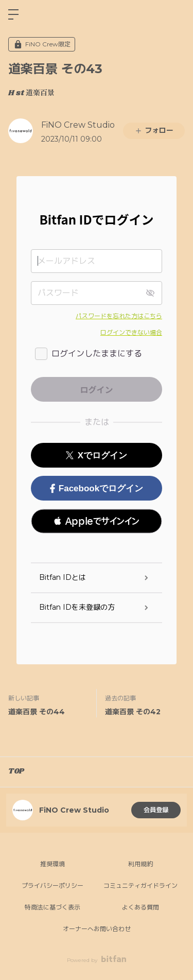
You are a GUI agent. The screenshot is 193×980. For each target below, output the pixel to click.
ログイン (177, 14)
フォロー (154, 130)
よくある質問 (141, 907)
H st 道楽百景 (31, 93)
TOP (16, 771)
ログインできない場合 (131, 332)
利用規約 (141, 864)
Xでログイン (97, 455)
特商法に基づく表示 (52, 907)
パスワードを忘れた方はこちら (119, 316)
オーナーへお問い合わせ (97, 929)
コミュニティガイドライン (141, 886)
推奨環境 (52, 864)
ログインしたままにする (97, 354)
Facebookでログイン (97, 488)
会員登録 (156, 810)
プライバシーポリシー (52, 886)
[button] (97, 521)
